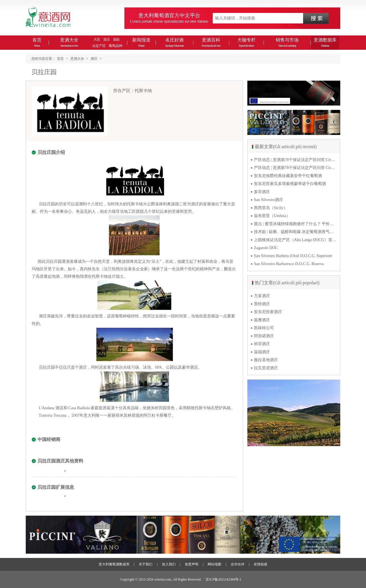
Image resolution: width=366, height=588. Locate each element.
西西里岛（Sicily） (271, 208)
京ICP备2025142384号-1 (223, 579)
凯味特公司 (264, 328)
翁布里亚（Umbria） (272, 216)
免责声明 (192, 564)
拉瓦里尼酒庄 (266, 368)
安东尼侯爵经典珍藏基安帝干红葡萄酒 (288, 176)
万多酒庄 (262, 296)
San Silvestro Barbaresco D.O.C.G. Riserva (289, 264)
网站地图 (214, 564)
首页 (37, 42)
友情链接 (260, 564)
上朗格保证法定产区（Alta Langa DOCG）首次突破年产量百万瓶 (295, 240)
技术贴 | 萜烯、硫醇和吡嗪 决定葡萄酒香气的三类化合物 (295, 232)
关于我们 (146, 564)
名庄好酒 (174, 42)
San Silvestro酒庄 (268, 200)
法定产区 (99, 46)
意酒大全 (69, 42)
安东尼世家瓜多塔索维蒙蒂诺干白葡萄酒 (290, 184)
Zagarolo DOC (266, 248)
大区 (97, 39)
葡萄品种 (116, 46)
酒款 (116, 39)
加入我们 (169, 564)
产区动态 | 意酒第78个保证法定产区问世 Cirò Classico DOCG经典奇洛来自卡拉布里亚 (295, 160)
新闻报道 (141, 42)
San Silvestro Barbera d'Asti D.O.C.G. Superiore (293, 256)
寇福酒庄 (262, 352)
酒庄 (107, 39)
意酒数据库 (325, 42)
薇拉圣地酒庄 (266, 360)
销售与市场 (287, 42)
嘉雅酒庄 (262, 320)
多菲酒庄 (262, 192)
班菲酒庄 (262, 344)
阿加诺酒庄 (264, 336)
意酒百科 (211, 42)
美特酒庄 (262, 304)
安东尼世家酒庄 (268, 312)
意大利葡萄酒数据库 (114, 564)
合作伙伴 (238, 564)
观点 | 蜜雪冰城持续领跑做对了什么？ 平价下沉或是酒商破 (295, 224)
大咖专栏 (246, 42)
